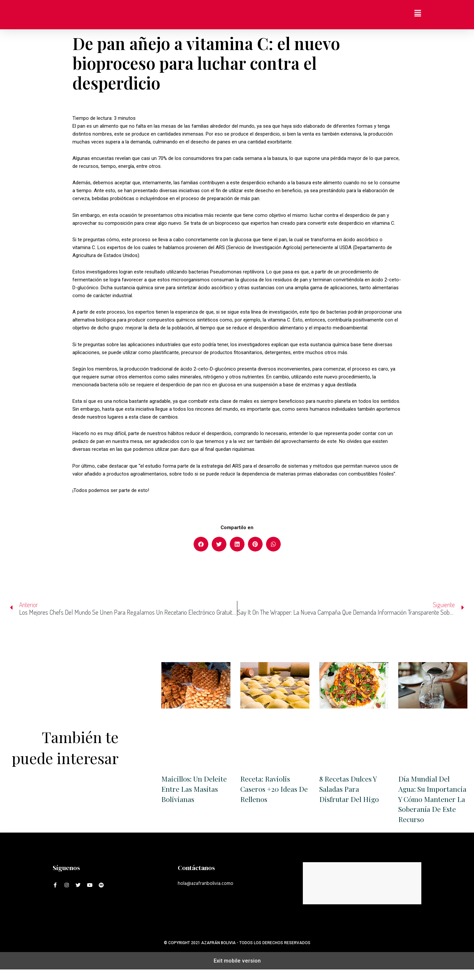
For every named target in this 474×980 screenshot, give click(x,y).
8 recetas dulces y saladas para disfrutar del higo (350, 789)
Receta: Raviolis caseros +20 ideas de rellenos (270, 789)
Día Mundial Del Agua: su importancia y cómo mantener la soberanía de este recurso (432, 804)
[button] (201, 544)
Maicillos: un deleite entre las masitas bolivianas (195, 789)
